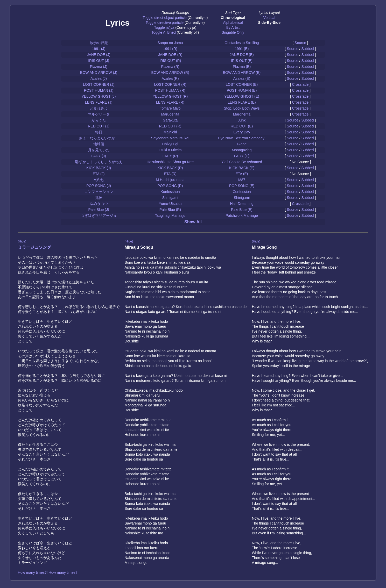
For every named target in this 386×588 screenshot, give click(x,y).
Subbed (307, 49)
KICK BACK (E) (242, 168)
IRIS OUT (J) (99, 61)
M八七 (99, 180)
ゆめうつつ (99, 204)
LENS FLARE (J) (99, 102)
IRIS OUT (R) (170, 61)
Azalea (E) (242, 78)
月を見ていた (99, 150)
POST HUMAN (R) (170, 90)
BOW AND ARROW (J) (99, 73)
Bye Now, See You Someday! (242, 138)
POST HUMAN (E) (242, 90)
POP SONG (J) (99, 186)
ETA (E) (242, 174)
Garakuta (170, 120)
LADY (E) (242, 156)
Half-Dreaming (242, 204)
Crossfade (300, 84)
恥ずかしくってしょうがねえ (99, 162)
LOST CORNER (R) (170, 84)
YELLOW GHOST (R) (170, 96)
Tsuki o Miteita (170, 150)
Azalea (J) (99, 78)
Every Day (242, 132)
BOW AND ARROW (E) (242, 73)
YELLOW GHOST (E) (242, 96)
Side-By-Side (269, 23)
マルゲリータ (99, 114)
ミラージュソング (34, 247)
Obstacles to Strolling (242, 43)
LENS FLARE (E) (242, 102)
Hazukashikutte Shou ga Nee (170, 162)
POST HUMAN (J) (99, 90)
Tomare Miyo (170, 108)
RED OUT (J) (99, 126)
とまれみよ (99, 108)
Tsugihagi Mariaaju (170, 216)
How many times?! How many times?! (48, 572)
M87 (242, 180)
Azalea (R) (170, 78)
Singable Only (233, 32)
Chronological (233, 18)
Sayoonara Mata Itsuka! (170, 138)
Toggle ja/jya (164, 27)
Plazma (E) (242, 67)
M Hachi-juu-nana (170, 180)
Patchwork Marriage (242, 216)
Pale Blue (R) (170, 210)
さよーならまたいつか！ (99, 138)
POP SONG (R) (170, 186)
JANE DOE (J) (99, 55)
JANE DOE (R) (170, 55)
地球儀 (99, 144)
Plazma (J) (99, 67)
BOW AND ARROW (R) (170, 73)
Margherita (242, 114)
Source (300, 43)
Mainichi (170, 132)
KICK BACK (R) (170, 168)
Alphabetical (233, 23)
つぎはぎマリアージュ (99, 216)
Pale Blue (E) (242, 210)
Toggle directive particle (165, 23)
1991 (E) (242, 49)
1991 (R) (170, 49)
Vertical (269, 18)
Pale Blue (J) (99, 210)
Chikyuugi (170, 144)
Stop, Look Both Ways (242, 108)
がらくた (99, 120)
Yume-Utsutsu (170, 204)
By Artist (233, 27)
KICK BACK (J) (99, 168)
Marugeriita (170, 114)
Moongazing (242, 150)
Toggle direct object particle (165, 18)
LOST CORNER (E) (242, 84)
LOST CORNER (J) (99, 84)
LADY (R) (170, 156)
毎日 (99, 132)
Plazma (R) (170, 67)
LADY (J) (99, 156)
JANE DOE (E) (242, 55)
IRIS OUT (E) (242, 61)
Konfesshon (170, 192)
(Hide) (22, 241)
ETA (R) (170, 174)
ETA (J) (99, 174)
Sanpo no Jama (170, 43)
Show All (193, 222)
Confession (242, 192)
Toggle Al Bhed (163, 32)
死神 (99, 198)
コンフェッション (99, 192)
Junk (242, 120)
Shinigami (170, 198)
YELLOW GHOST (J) (99, 96)
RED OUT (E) (242, 126)
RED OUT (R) (170, 126)
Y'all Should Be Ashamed (242, 162)
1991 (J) (99, 49)
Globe (242, 144)
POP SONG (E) (242, 186)
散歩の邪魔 (99, 43)
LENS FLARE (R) (170, 102)
